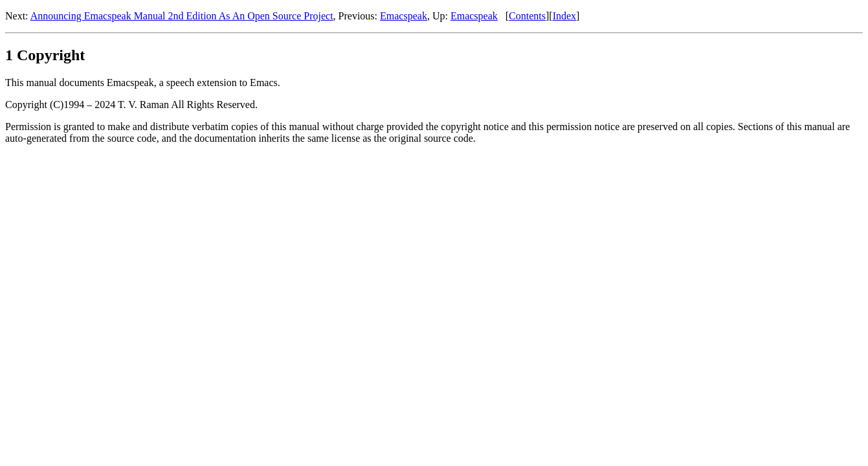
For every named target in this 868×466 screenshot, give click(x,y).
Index (564, 16)
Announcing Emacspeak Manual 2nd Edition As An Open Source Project (182, 16)
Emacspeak (404, 16)
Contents (527, 16)
